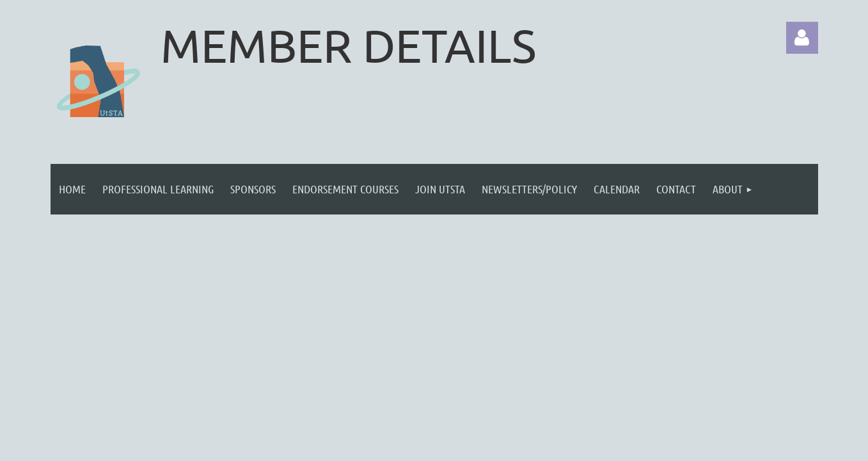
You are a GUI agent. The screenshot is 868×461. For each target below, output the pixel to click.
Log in (802, 38)
